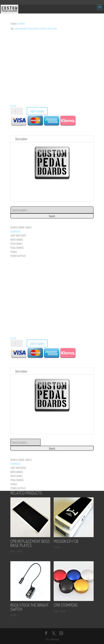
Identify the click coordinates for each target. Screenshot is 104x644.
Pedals (14, 252)
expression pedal (21, 28)
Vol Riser (43, 28)
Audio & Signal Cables (21, 227)
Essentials (21, 23)
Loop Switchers (18, 235)
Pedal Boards (17, 248)
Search (52, 216)
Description (21, 139)
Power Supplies (18, 256)
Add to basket (37, 111)
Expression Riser (33, 28)
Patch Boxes (16, 244)
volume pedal (52, 28)
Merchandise (17, 240)
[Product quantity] (17, 111)
